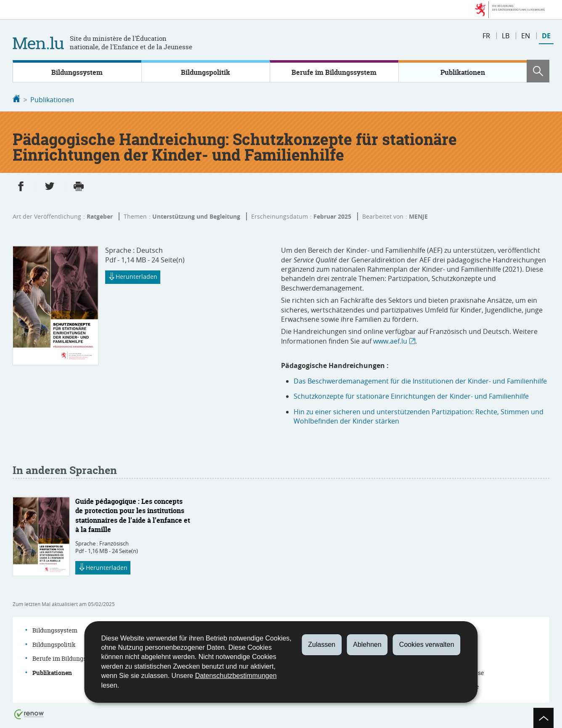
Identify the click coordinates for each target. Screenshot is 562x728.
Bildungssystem (77, 72)
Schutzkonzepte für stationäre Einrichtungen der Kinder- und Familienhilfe (411, 395)
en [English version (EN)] (526, 36)
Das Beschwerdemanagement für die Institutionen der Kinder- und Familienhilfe (420, 380)
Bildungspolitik (205, 72)
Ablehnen (367, 645)
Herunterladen (133, 277)
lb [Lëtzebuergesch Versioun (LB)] (506, 36)
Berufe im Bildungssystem (334, 72)
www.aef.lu (390, 340)
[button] (538, 71)
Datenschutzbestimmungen (236, 676)
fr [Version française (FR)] (486, 36)
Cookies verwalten (427, 645)
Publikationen (463, 72)
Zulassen (322, 645)
